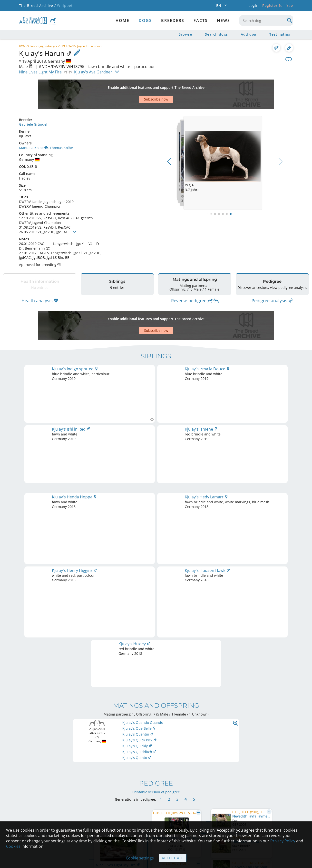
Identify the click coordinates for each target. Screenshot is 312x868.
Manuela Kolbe (33, 148)
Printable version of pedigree (156, 571)
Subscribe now (156, 99)
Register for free (278, 5)
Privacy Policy (283, 841)
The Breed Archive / (37, 5)
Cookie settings (140, 858)
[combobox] (266, 20)
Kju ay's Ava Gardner (93, 72)
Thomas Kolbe (61, 148)
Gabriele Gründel (33, 124)
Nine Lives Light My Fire (40, 72)
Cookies (13, 846)
